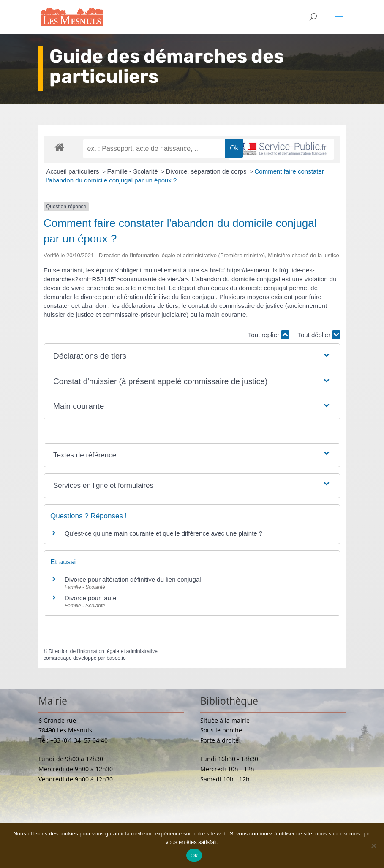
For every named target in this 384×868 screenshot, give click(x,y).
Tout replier (269, 335)
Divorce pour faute (91, 598)
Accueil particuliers (73, 171)
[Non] (373, 846)
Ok (194, 856)
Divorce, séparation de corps (207, 171)
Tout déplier (319, 335)
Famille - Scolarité (133, 171)
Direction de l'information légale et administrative (103, 651)
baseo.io (116, 658)
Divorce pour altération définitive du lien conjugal (133, 579)
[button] (192, 356)
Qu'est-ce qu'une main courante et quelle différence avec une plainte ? (163, 533)
